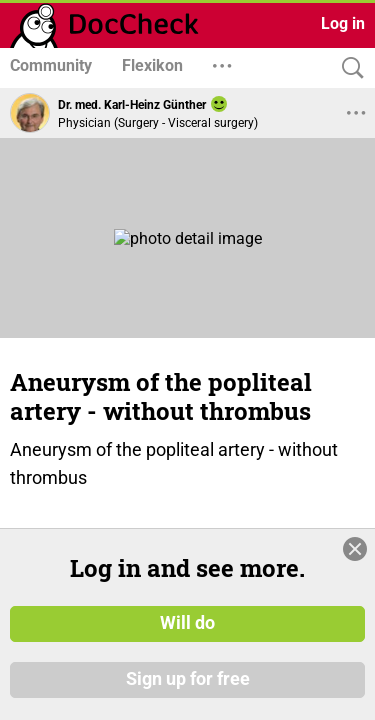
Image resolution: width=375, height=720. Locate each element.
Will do (187, 623)
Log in (343, 23)
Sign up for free (188, 679)
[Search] (348, 68)
